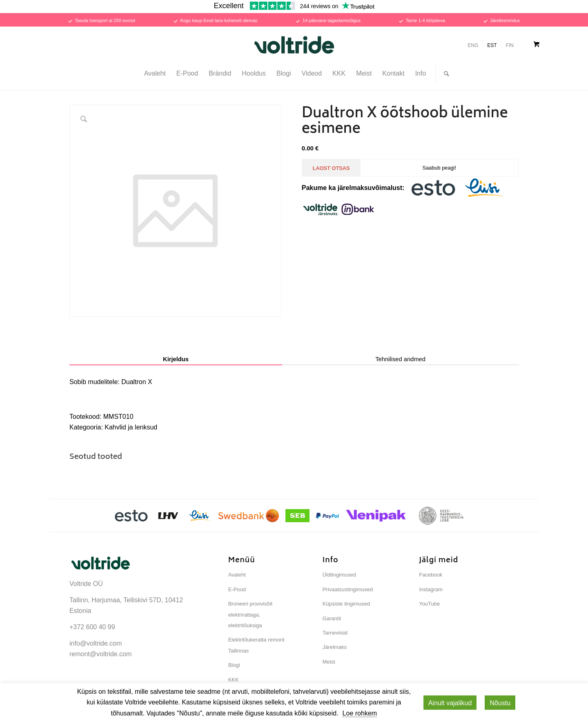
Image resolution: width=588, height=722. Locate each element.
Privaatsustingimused (348, 589)
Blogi (234, 665)
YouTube (429, 604)
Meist (329, 662)
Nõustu (500, 703)
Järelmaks (335, 647)
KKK (234, 680)
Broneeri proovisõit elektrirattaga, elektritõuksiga (250, 615)
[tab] (176, 360)
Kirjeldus (176, 359)
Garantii (332, 618)
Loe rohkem (360, 713)
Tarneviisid (335, 633)
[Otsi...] (444, 74)
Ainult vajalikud (450, 703)
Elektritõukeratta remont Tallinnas (256, 645)
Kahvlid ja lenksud (131, 427)
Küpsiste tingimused (346, 604)
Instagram (431, 589)
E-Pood (237, 589)
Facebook (431, 575)
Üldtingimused (339, 575)
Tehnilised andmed (400, 359)
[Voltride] (294, 45)
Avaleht (237, 575)
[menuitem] (155, 74)
